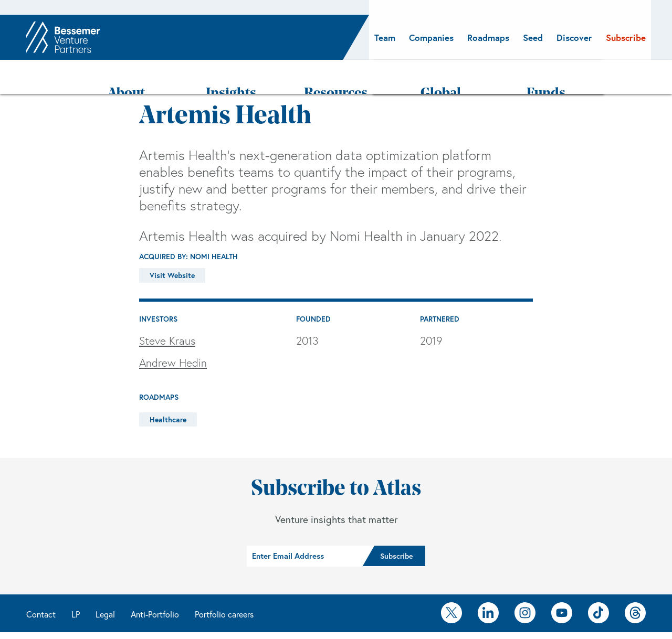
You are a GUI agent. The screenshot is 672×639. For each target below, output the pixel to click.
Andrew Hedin (173, 333)
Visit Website (172, 246)
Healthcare (168, 390)
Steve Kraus (167, 311)
